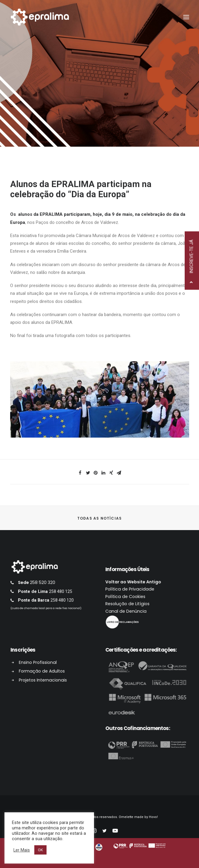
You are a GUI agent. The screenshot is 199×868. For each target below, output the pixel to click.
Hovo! (153, 817)
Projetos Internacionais (52, 680)
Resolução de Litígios (136, 604)
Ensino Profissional (47, 662)
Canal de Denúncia (135, 611)
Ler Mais (22, 850)
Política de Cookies (134, 597)
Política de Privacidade (139, 589)
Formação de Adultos (51, 671)
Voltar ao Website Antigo (142, 582)
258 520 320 (51, 582)
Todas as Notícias (99, 518)
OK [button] (40, 850)
